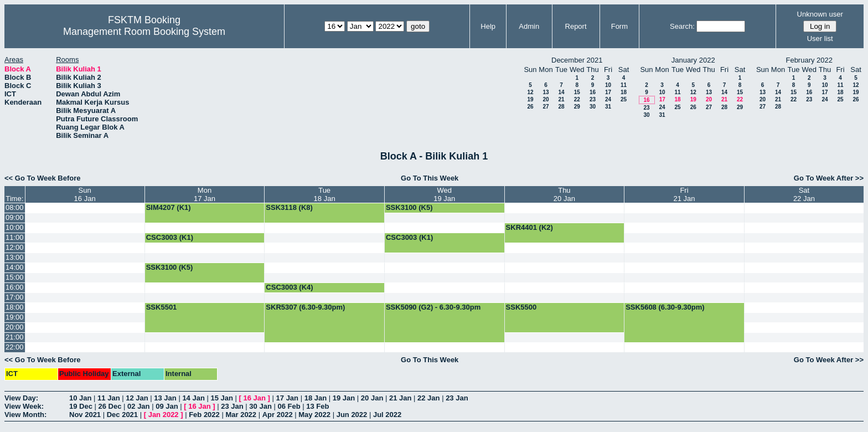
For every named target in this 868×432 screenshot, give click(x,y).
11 (624, 85)
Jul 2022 (387, 415)
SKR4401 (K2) (529, 227)
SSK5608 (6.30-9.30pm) (665, 307)
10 (608, 85)
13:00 (15, 257)
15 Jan (221, 398)
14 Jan (193, 398)
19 (530, 99)
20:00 (15, 327)
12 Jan (137, 398)
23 (593, 99)
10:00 (15, 227)
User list (820, 38)
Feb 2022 (204, 415)
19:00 (15, 317)
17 (608, 92)
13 (546, 92)
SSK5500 (521, 307)
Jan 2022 (164, 415)
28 (561, 107)
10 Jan (80, 398)
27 (546, 107)
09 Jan (167, 406)
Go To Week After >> (829, 178)
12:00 (15, 247)
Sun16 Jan (85, 194)
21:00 (15, 337)
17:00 (15, 297)
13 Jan (165, 398)
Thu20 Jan (564, 194)
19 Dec (81, 406)
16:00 (15, 287)
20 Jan (372, 398)
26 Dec (110, 406)
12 (530, 92)
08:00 (15, 207)
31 (608, 107)
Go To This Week (430, 178)
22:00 (15, 347)
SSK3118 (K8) (289, 207)
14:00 (15, 267)
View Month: (25, 415)
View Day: (21, 398)
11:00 (15, 237)
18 (624, 92)
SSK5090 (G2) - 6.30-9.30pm (433, 307)
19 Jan (344, 398)
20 (546, 99)
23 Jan (457, 398)
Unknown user (820, 14)
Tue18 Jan (325, 194)
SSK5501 (162, 307)
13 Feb (317, 406)
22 (577, 99)
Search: (682, 26)
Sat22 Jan (804, 194)
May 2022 (314, 415)
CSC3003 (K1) (170, 237)
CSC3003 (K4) (289, 287)
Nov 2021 (85, 415)
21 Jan (400, 398)
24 (608, 99)
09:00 (15, 217)
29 (577, 107)
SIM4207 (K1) (169, 207)
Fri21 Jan (684, 194)
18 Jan (316, 398)
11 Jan (108, 398)
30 (593, 107)
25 (624, 99)
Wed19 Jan (444, 194)
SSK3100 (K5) (409, 207)
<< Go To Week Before (43, 178)
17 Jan (287, 398)
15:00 (15, 277)
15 (577, 92)
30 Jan (260, 406)
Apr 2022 (278, 415)
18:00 (15, 307)
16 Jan (255, 398)
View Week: (24, 406)
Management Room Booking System (144, 32)
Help (488, 26)
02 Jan (138, 406)
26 (530, 107)
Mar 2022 (241, 415)
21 (561, 99)
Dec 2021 (122, 415)
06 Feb (289, 406)
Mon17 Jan (205, 194)
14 (561, 92)
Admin (529, 26)
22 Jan (428, 398)
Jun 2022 (352, 415)
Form (619, 26)
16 (593, 92)
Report (576, 26)
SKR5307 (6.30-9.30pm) (305, 307)
